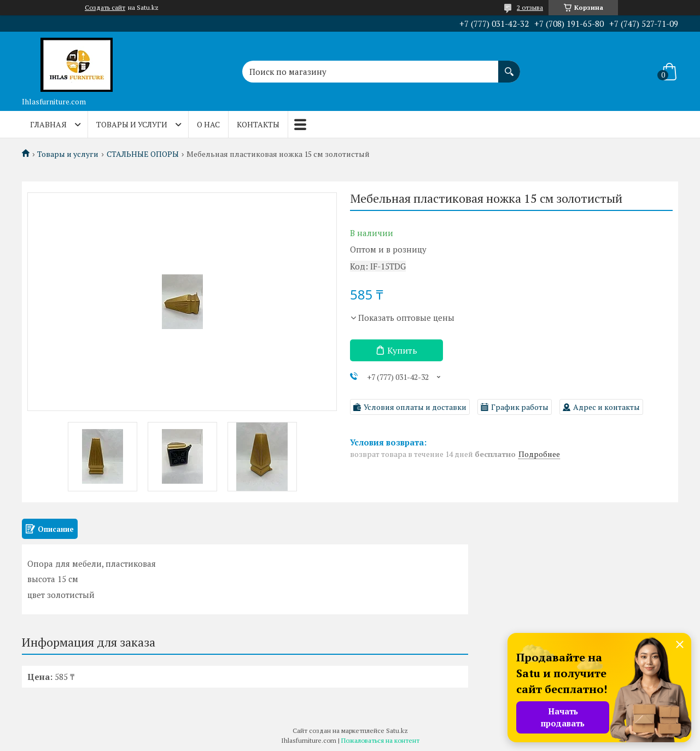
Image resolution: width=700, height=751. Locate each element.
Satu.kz (397, 731)
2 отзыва (530, 7)
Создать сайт (105, 8)
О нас (208, 124)
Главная (48, 124)
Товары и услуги (132, 124)
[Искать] (509, 66)
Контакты (258, 124)
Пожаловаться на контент (380, 740)
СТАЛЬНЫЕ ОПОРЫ (143, 154)
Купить (402, 350)
